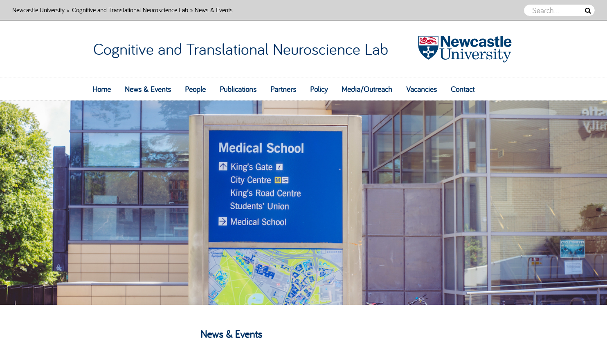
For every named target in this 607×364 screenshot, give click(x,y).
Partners (283, 89)
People (195, 89)
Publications (238, 89)
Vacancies (422, 89)
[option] (303, 203)
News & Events (148, 89)
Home (102, 89)
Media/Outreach (367, 89)
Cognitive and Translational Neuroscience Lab (130, 10)
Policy (319, 89)
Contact (463, 89)
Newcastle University (38, 10)
